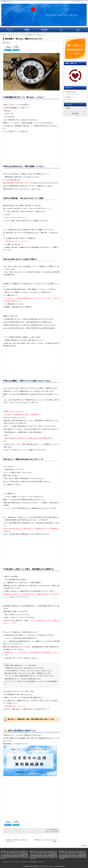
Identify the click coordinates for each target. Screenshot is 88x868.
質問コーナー (70, 97)
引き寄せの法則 (23, 35)
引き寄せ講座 (44, 29)
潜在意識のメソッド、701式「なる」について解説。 (46, 840)
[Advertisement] (31, 149)
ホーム (73, 1)
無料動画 (27, 29)
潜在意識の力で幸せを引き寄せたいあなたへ (10, 35)
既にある (57, 830)
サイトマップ (84, 1)
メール (61, 29)
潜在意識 (52, 830)
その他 (69, 100)
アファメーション (74, 94)
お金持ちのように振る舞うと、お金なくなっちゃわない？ (17, 840)
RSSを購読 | (78, 1)
